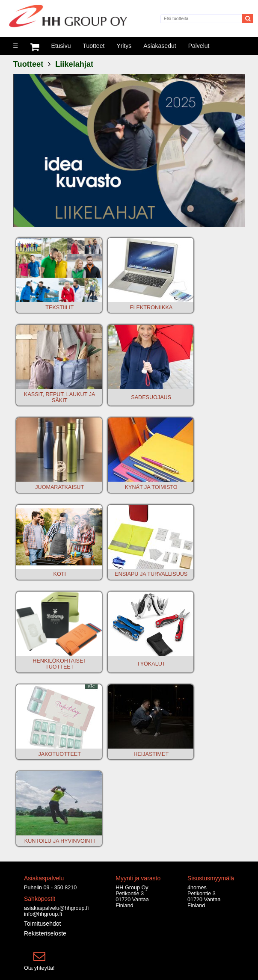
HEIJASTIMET (151, 754)
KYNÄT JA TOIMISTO (151, 487)
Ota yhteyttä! (39, 968)
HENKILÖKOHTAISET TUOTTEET (59, 664)
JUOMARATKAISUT (59, 487)
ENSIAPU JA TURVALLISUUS (151, 574)
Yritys (124, 46)
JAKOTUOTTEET (60, 754)
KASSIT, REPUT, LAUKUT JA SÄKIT (59, 397)
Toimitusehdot (42, 924)
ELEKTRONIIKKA (151, 308)
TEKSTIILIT (59, 308)
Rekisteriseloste (45, 933)
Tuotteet (93, 46)
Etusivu (61, 46)
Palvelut (199, 46)
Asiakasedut (160, 46)
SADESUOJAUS (151, 397)
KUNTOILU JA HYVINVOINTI (60, 841)
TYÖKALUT (151, 664)
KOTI (60, 574)
